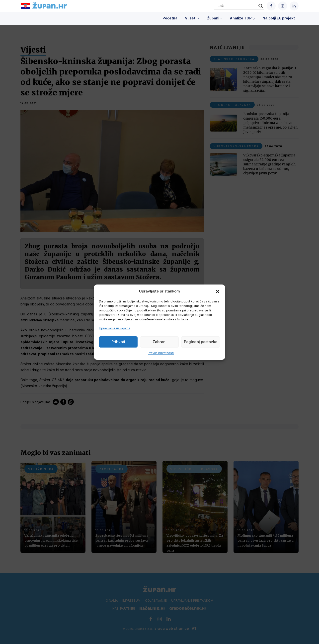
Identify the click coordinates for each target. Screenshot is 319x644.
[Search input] (237, 6)
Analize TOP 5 (242, 18)
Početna (170, 18)
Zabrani (159, 342)
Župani (213, 18)
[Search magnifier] (261, 6)
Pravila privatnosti (161, 353)
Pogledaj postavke (201, 342)
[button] (218, 291)
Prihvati (118, 342)
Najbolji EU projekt (279, 18)
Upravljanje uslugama (115, 328)
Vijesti (191, 18)
